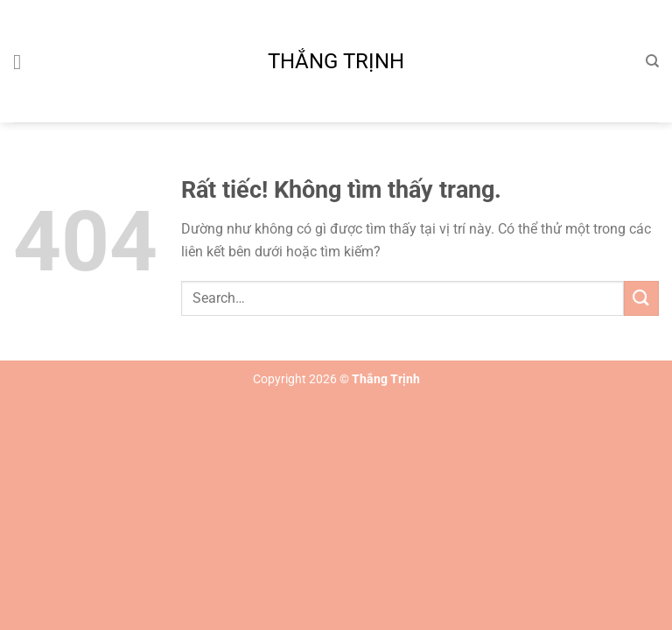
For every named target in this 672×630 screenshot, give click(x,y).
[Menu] (24, 61)
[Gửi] (641, 298)
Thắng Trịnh (336, 61)
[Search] (652, 61)
